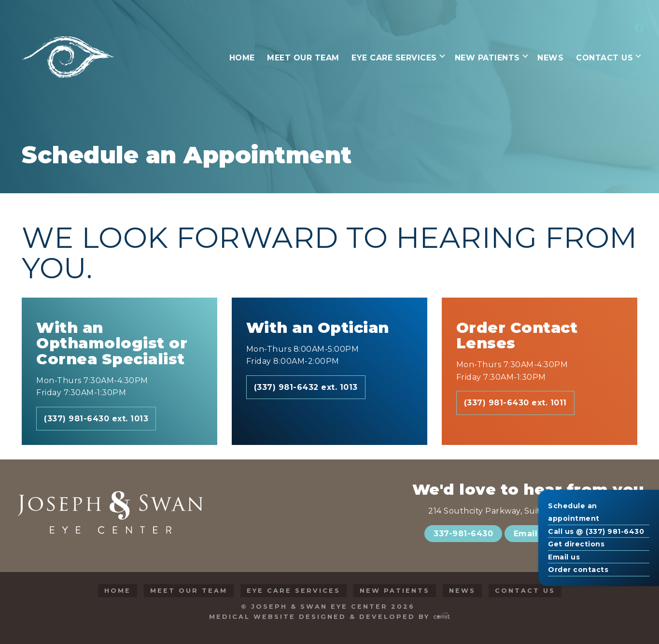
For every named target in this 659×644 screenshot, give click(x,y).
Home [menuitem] (242, 58)
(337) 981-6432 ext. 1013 (306, 387)
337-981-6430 (463, 534)
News (462, 591)
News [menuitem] (550, 58)
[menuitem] (638, 29)
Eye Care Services (294, 591)
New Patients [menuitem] (487, 58)
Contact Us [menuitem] (604, 58)
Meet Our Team (189, 591)
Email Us (532, 534)
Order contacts (578, 570)
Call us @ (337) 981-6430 (596, 531)
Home (118, 591)
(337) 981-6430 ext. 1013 (96, 419)
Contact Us (525, 591)
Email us (564, 557)
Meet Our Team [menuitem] (303, 58)
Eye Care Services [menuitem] (394, 58)
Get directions (576, 544)
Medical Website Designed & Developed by (329, 617)
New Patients (395, 591)
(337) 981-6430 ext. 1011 (515, 403)
